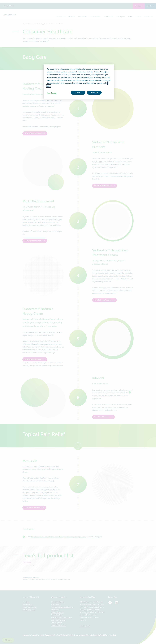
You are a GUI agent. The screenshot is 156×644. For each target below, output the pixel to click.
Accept (78, 93)
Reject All (94, 93)
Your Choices (52, 93)
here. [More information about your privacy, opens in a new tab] (49, 86)
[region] (79, 82)
